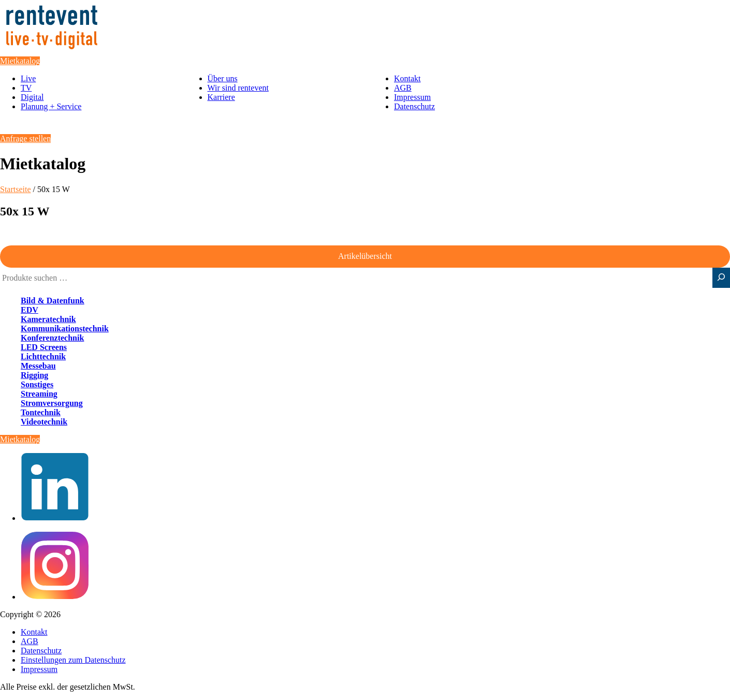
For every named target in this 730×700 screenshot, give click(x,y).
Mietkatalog (20, 61)
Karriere (221, 97)
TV (26, 88)
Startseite (16, 189)
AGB (403, 88)
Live (28, 78)
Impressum (412, 97)
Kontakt (407, 78)
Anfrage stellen (25, 138)
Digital (32, 97)
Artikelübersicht (365, 256)
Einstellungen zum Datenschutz (73, 660)
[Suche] (721, 278)
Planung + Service (51, 106)
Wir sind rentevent (238, 88)
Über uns (223, 78)
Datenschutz (414, 106)
